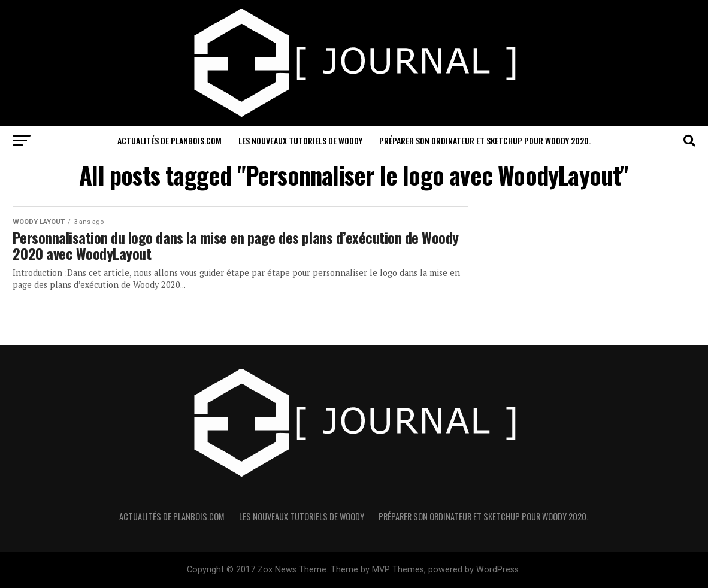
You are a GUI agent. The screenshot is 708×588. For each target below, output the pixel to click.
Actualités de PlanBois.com (170, 140)
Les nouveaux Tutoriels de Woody (300, 140)
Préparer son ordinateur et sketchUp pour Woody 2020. (485, 140)
